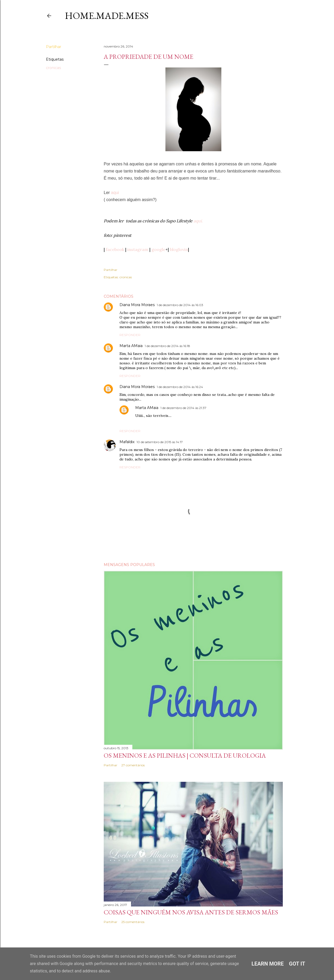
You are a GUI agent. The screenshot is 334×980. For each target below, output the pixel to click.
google (158, 249)
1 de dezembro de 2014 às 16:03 (180, 305)
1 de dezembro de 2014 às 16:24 (180, 387)
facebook (115, 249)
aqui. (198, 221)
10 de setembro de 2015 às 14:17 (160, 442)
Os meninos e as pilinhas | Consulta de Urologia (185, 755)
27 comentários (133, 765)
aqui (115, 193)
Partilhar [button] (54, 47)
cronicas (53, 68)
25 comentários (133, 922)
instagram (138, 249)
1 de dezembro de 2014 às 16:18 (167, 346)
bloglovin (179, 249)
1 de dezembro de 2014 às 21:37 (183, 408)
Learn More (268, 964)
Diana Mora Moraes (137, 305)
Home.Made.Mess (107, 16)
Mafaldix (127, 442)
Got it (297, 964)
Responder (130, 335)
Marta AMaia (131, 346)
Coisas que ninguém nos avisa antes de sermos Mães (191, 912)
